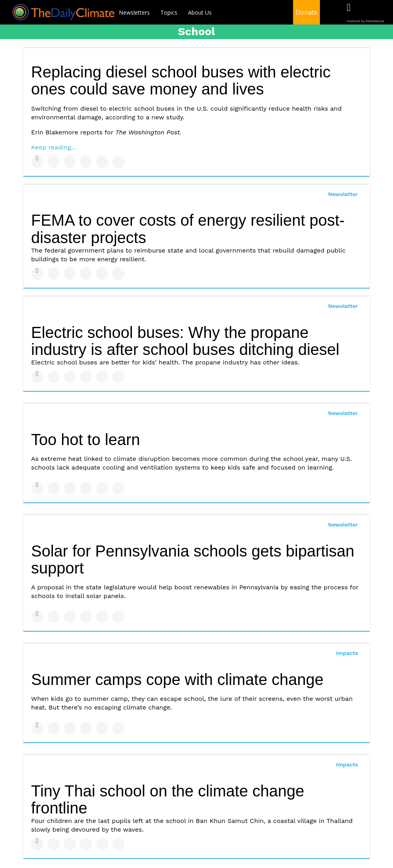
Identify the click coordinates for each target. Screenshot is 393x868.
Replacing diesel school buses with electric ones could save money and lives (181, 80)
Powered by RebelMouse (366, 21)
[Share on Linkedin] (70, 162)
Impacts (347, 653)
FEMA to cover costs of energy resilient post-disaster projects (188, 229)
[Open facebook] (349, 13)
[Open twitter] (365, 13)
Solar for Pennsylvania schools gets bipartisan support (193, 559)
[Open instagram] (381, 13)
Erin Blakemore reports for (106, 132)
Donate (307, 12)
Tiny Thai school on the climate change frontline (168, 799)
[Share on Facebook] (37, 162)
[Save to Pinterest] (102, 162)
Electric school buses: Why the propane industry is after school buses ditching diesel (185, 341)
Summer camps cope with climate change (177, 679)
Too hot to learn (86, 440)
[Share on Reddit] (118, 162)
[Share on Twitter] (54, 162)
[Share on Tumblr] (86, 162)
